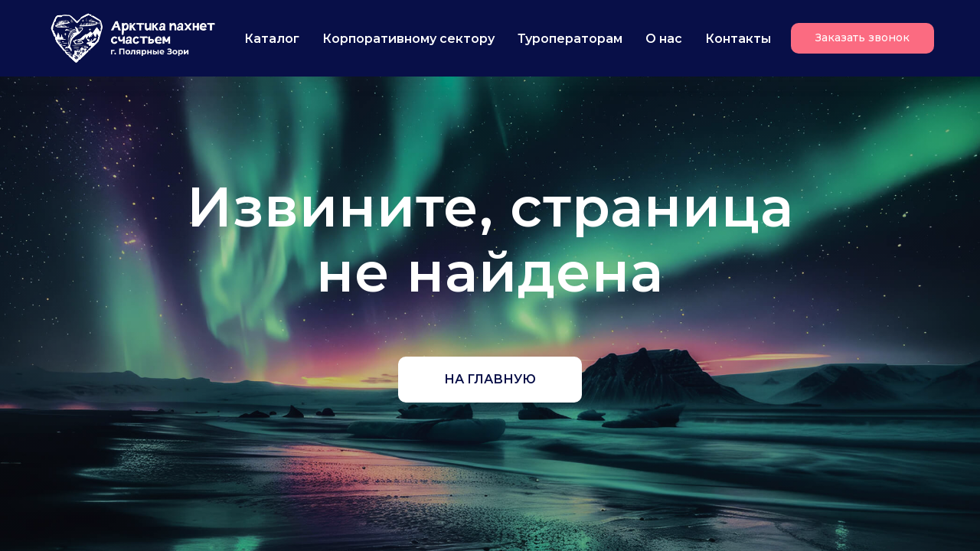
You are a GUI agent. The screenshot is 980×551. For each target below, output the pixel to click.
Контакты (738, 39)
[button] (862, 38)
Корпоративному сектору (408, 39)
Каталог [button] (272, 39)
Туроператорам (570, 39)
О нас (664, 39)
